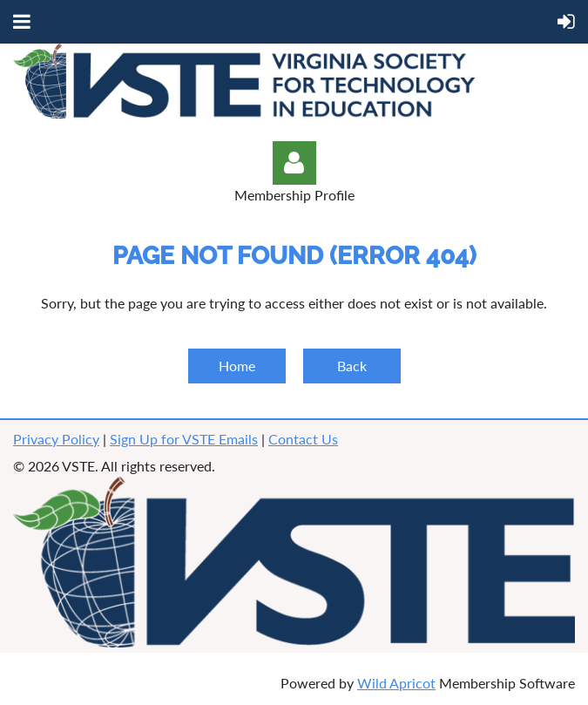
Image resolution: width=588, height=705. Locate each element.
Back (352, 366)
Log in (294, 163)
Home (237, 366)
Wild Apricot (396, 683)
